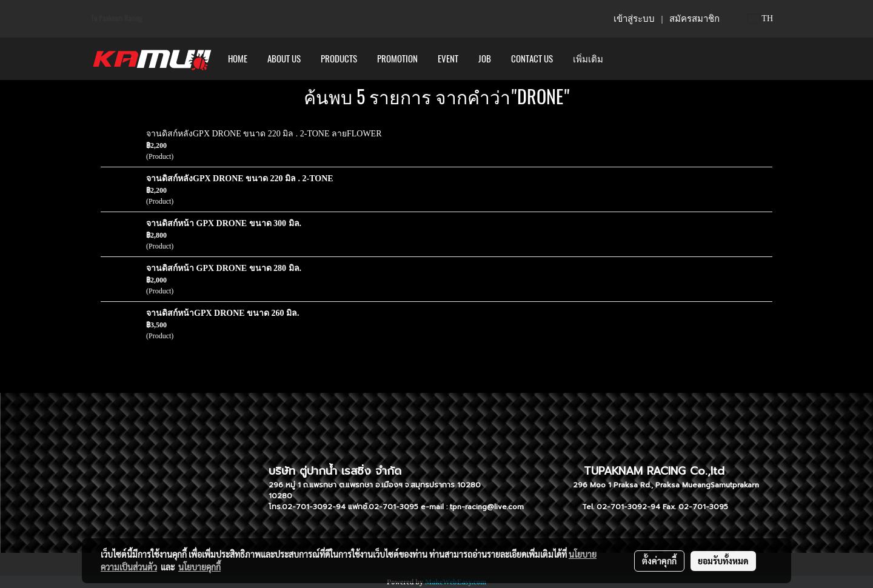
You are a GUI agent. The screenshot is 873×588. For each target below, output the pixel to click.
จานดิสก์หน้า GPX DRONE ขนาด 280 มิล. (224, 268)
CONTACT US (532, 59)
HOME (238, 59)
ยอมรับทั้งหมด (723, 561)
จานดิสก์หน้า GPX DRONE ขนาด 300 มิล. (224, 223)
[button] (624, 59)
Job (485, 59)
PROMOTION (397, 59)
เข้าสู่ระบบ (634, 19)
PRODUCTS (339, 59)
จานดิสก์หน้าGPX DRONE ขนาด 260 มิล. (223, 313)
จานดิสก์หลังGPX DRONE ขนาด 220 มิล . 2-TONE (240, 179)
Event (448, 59)
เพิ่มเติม (588, 59)
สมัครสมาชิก (694, 19)
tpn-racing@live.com (487, 507)
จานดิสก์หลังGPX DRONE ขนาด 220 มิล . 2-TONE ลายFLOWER (264, 134)
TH (761, 18)
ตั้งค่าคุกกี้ (659, 561)
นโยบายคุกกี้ (199, 567)
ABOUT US (284, 59)
